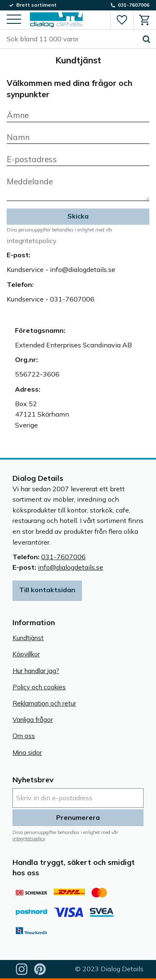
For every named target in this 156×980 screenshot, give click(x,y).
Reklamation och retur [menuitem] (44, 703)
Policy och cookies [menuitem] (39, 687)
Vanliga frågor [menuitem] (33, 720)
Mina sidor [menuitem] (27, 753)
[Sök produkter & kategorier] (72, 39)
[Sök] (146, 39)
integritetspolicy (32, 241)
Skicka (78, 216)
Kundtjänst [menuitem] (28, 638)
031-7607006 (63, 557)
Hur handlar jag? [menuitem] (36, 671)
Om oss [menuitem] (24, 736)
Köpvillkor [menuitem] (26, 654)
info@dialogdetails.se (71, 567)
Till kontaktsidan (47, 590)
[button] (14, 20)
